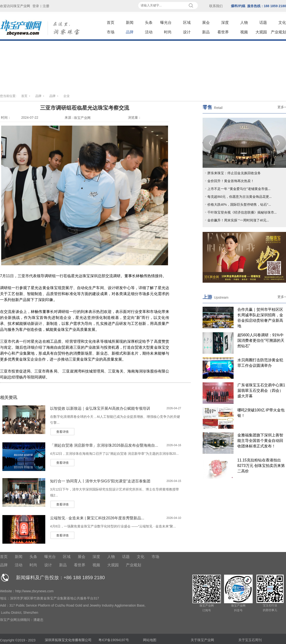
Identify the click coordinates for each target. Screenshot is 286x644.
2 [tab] (214, 151)
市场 (111, 32)
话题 (263, 23)
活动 (149, 32)
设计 (187, 32)
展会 (206, 23)
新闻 (130, 23)
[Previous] (210, 143)
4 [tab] (225, 151)
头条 (149, 23)
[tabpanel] (244, 143)
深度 (225, 23)
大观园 (261, 32)
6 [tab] (236, 151)
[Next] (278, 143)
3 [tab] (220, 151)
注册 (46, 6)
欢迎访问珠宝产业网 (15, 6)
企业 (66, 96)
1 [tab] (209, 151)
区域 (187, 23)
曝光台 (166, 23)
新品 (206, 32)
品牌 (130, 32)
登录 (36, 6)
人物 (244, 23)
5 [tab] (231, 151)
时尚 (168, 32)
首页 (111, 23)
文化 (282, 23)
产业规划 (278, 32)
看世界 (223, 32)
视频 (244, 32)
